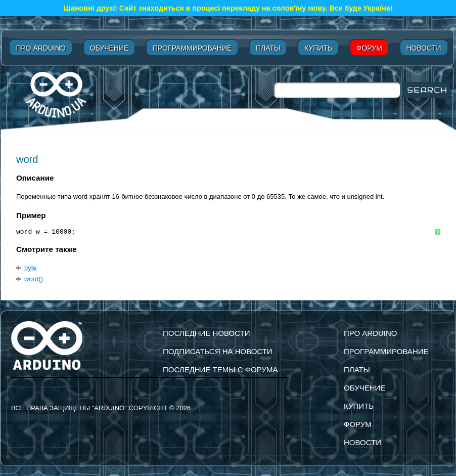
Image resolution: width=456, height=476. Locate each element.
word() (34, 279)
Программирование (192, 48)
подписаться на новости (218, 351)
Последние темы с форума (220, 370)
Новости (424, 48)
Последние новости (207, 333)
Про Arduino (40, 48)
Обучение (109, 48)
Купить (318, 48)
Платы (268, 48)
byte (31, 268)
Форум (369, 48)
